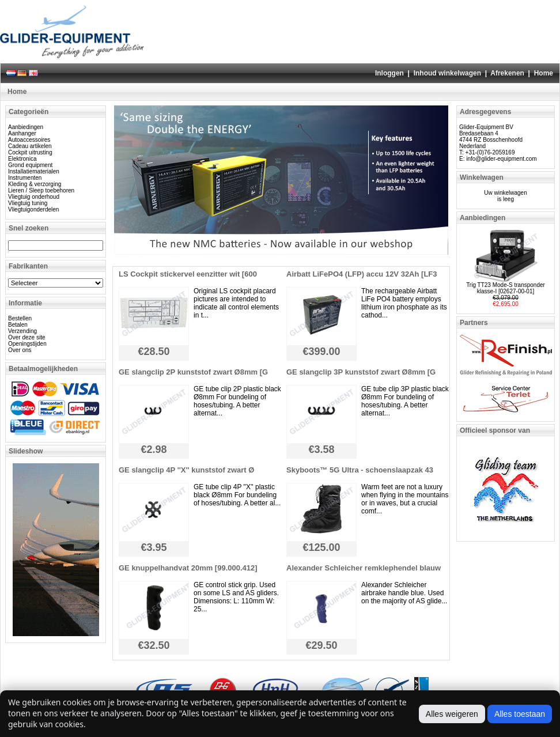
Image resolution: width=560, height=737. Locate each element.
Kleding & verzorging (35, 184)
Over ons (20, 350)
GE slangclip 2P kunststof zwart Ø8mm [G (193, 372)
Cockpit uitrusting (30, 152)
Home (544, 73)
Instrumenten (25, 178)
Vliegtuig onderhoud (34, 197)
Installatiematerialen (34, 171)
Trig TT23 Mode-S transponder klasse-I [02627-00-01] (506, 288)
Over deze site (27, 337)
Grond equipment (30, 165)
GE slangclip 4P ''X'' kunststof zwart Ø (186, 470)
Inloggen (389, 73)
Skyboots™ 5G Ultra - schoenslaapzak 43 (360, 470)
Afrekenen (507, 73)
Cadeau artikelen (30, 146)
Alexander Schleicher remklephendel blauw (364, 568)
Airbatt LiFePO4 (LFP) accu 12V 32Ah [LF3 (362, 274)
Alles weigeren (452, 714)
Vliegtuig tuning (28, 203)
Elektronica (22, 159)
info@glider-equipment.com (501, 159)
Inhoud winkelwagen (447, 73)
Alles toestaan (520, 714)
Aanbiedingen (26, 127)
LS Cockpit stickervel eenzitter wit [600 (188, 274)
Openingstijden (27, 344)
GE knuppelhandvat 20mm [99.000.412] (188, 568)
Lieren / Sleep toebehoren (41, 190)
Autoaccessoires (29, 140)
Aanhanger (22, 133)
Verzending (22, 331)
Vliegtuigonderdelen (33, 209)
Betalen (18, 325)
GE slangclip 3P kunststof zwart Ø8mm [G (361, 372)
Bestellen (20, 318)
